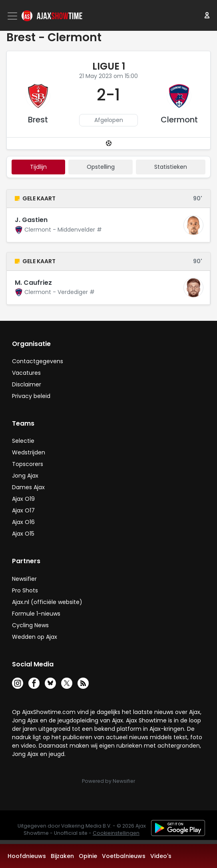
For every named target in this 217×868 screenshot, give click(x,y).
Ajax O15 (23, 534)
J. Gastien (31, 220)
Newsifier (24, 579)
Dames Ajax (28, 487)
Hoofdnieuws (27, 856)
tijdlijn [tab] (38, 167)
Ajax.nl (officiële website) (47, 602)
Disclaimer (27, 384)
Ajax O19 (23, 499)
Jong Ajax (25, 476)
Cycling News (30, 625)
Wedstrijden (29, 452)
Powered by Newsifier (108, 781)
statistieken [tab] (171, 167)
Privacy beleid (31, 396)
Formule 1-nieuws (36, 614)
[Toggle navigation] (13, 16)
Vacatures (26, 373)
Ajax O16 (23, 522)
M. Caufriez (33, 283)
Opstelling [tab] (101, 167)
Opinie (88, 856)
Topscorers (28, 464)
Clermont (179, 120)
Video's (161, 856)
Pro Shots (25, 590)
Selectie (23, 441)
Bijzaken (62, 856)
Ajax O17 (23, 510)
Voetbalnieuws (124, 856)
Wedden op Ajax (35, 637)
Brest (38, 120)
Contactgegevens (38, 361)
